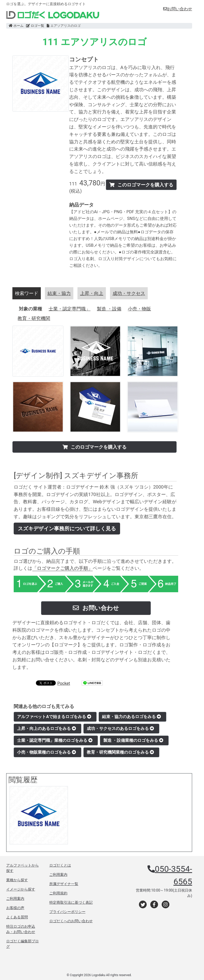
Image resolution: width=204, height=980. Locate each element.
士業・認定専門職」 (69, 309)
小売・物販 (139, 309)
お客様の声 (15, 908)
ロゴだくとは (60, 865)
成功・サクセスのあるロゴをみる (120, 728)
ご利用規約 (58, 893)
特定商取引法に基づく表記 (71, 902)
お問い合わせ (178, 9)
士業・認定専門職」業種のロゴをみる (55, 740)
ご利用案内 (15, 899)
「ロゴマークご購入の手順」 (62, 568)
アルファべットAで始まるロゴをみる (54, 717)
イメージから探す (21, 889)
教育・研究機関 (34, 318)
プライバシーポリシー (67, 912)
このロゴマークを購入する (141, 185)
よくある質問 (17, 917)
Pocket (64, 683)
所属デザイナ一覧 (64, 884)
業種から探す (17, 880)
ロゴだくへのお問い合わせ (71, 921)
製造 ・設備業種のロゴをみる (133, 740)
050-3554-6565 (174, 875)
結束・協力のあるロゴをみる (131, 717)
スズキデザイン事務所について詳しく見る (67, 529)
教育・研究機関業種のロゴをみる (120, 752)
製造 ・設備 (109, 309)
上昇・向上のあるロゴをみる (46, 728)
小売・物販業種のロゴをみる (46, 752)
